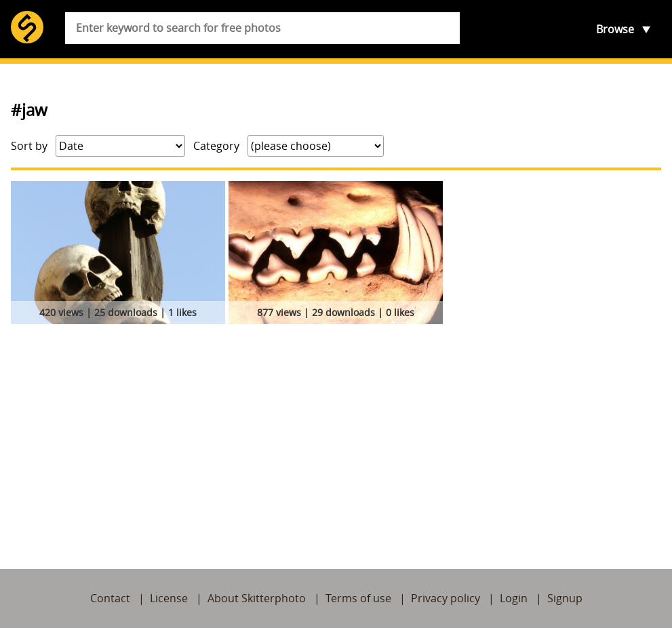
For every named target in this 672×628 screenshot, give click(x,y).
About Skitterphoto (257, 598)
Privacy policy (446, 598)
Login (514, 598)
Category (216, 146)
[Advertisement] (336, 431)
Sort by (29, 146)
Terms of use (358, 598)
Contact (110, 598)
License (169, 598)
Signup (565, 598)
